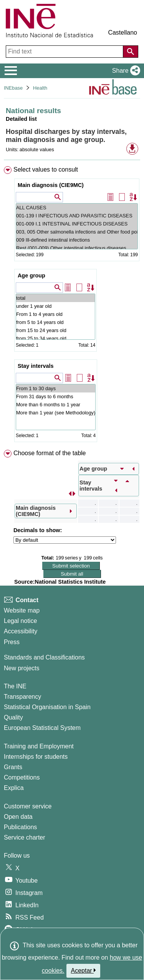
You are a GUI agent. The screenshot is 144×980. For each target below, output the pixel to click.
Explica (14, 788)
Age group (31, 275)
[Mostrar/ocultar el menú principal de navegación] (11, 71)
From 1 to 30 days (56, 388)
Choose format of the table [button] (50, 453)
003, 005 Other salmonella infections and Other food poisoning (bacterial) (77, 232)
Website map (22, 610)
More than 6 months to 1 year (56, 405)
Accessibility (21, 631)
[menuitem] (72, 306)
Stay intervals (36, 366)
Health (40, 88)
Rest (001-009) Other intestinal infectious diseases (77, 248)
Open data (18, 817)
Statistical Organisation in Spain (47, 707)
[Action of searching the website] (131, 52)
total (55, 298)
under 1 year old (55, 306)
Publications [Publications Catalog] (20, 827)
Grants (13, 767)
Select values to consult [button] (46, 169)
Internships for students (36, 757)
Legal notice (20, 621)
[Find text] (65, 52)
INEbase (13, 88)
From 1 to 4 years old (55, 314)
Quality (13, 717)
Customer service (28, 806)
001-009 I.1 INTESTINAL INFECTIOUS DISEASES (77, 224)
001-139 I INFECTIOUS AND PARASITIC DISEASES (77, 216)
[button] (125, 71)
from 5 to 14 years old (55, 322)
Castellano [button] (122, 33)
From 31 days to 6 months (56, 397)
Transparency (22, 697)
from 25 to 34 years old (55, 338)
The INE (15, 686)
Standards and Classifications (44, 657)
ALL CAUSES (77, 208)
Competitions (22, 777)
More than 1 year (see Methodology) (56, 413)
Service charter (25, 837)
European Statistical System (42, 728)
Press (12, 642)
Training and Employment (39, 746)
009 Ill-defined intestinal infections (77, 240)
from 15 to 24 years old (55, 330)
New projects (22, 668)
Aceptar (84, 970)
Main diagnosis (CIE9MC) (51, 185)
